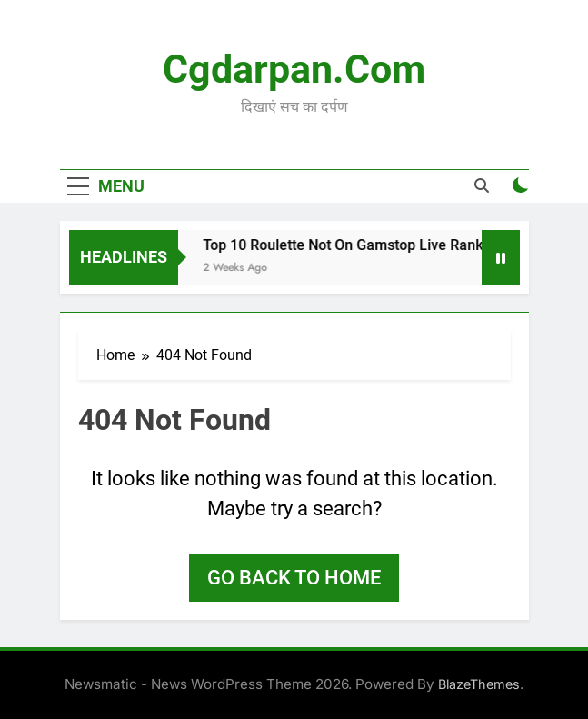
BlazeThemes (479, 684)
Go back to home (294, 578)
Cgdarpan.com (294, 69)
